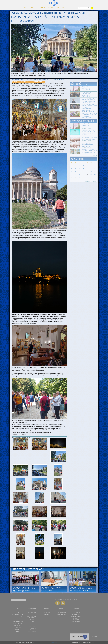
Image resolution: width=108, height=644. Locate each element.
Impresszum (54, 642)
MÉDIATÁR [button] (43, 8)
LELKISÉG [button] (52, 8)
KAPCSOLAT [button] (62, 8)
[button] (96, 8)
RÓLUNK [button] (34, 8)
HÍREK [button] (26, 8)
